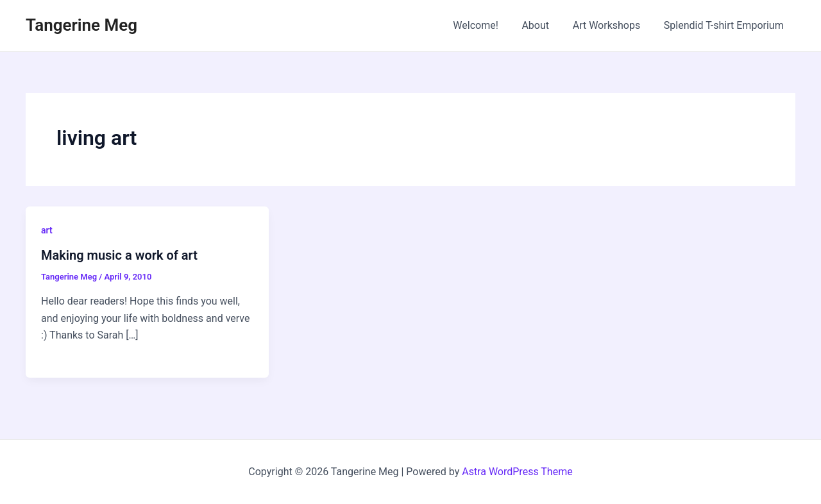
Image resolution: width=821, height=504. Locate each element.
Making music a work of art (119, 255)
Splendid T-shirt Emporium (725, 25)
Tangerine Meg (81, 25)
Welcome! (486, 25)
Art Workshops (611, 25)
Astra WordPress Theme (517, 472)
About (543, 25)
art (47, 230)
